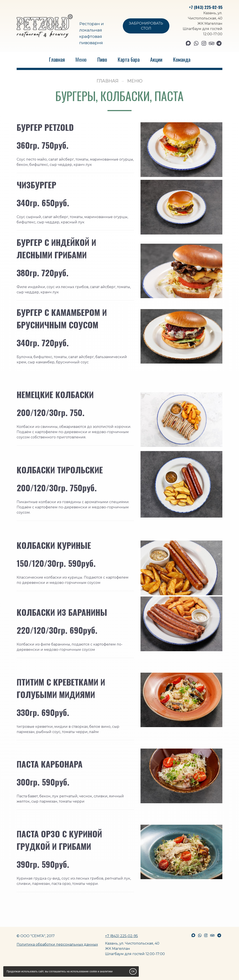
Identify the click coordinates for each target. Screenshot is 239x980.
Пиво (102, 59)
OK (133, 971)
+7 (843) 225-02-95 (206, 7)
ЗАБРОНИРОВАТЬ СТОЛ (146, 26)
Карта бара (129, 59)
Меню (81, 59)
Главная (57, 59)
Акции (156, 59)
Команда (182, 59)
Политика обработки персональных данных (57, 944)
